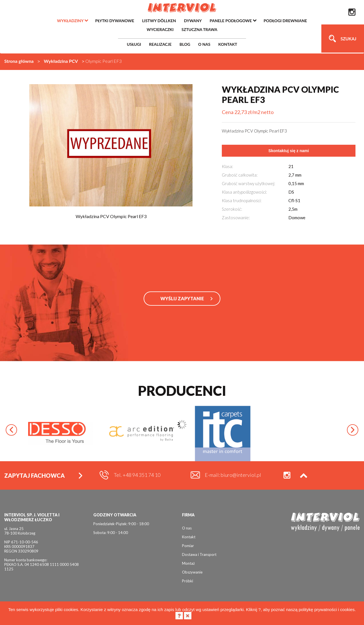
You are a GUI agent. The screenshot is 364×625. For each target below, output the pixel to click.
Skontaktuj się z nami (289, 151)
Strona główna (19, 61)
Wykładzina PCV (61, 61)
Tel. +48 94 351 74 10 (137, 475)
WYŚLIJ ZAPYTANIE (182, 298)
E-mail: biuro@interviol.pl (233, 475)
